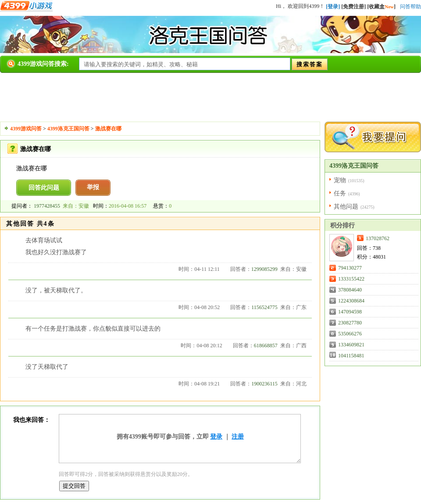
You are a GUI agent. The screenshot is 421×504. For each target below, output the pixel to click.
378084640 (350, 290)
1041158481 (351, 356)
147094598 (350, 312)
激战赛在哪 (108, 129)
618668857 (266, 346)
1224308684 (351, 301)
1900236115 (264, 384)
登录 (216, 437)
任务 (340, 193)
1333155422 (351, 279)
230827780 (350, 323)
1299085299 (264, 269)
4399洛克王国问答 (68, 129)
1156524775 (264, 307)
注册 (238, 437)
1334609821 (351, 345)
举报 (93, 187)
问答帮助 (410, 7)
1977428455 (47, 206)
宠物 (340, 180)
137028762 (378, 238)
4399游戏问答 (26, 129)
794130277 (350, 268)
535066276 (350, 334)
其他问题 (346, 207)
